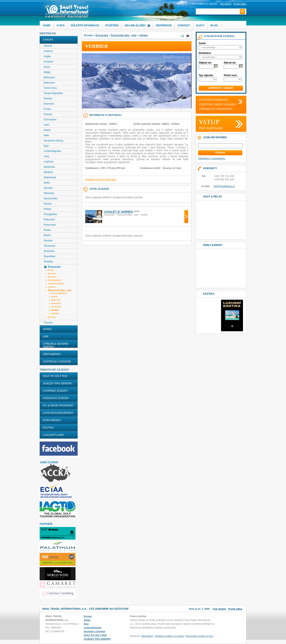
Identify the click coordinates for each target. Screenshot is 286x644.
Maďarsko (49, 167)
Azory (47, 67)
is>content (179, 636)
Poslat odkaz (235, 609)
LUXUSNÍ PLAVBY (53, 435)
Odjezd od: (205, 63)
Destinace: (205, 53)
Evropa (48, 40)
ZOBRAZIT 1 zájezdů (221, 88)
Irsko (46, 125)
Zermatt (55, 313)
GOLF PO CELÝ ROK (55, 376)
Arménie (48, 62)
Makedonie (50, 177)
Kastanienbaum (56, 283)
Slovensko (49, 246)
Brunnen (52, 277)
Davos (54, 297)
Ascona (52, 273)
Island (47, 130)
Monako (48, 188)
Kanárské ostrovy (53, 141)
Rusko (47, 230)
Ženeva (52, 317)
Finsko (47, 109)
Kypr (46, 146)
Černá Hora (50, 88)
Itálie (46, 135)
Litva (46, 156)
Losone (52, 287)
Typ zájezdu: (206, 75)
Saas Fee (56, 300)
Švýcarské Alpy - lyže (124, 35)
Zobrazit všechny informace (101, 180)
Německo (49, 193)
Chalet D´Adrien (118, 212)
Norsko (48, 204)
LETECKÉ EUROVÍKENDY (58, 413)
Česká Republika (53, 93)
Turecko (48, 323)
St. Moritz (56, 307)
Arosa (51, 270)
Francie (48, 114)
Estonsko (49, 104)
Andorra (48, 51)
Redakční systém (164, 636)
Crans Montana (59, 293)
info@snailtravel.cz (224, 186)
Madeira (48, 172)
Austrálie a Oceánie (57, 362)
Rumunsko (50, 225)
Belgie (47, 72)
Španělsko (50, 256)
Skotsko (48, 241)
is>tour (210, 636)
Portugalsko (50, 214)
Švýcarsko (102, 35)
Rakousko (49, 220)
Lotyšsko (49, 162)
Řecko (47, 235)
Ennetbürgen (55, 280)
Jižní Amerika (52, 354)
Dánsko (48, 98)
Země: (202, 43)
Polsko (47, 209)
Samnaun (56, 303)
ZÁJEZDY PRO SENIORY (58, 383)
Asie (46, 337)
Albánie (48, 46)
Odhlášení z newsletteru (212, 158)
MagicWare (147, 636)
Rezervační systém (196, 636)
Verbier (144, 35)
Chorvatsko (50, 120)
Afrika (47, 329)
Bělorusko (49, 77)
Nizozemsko (51, 198)
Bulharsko (49, 83)
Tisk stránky (226, 4)
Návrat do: (230, 63)
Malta (47, 183)
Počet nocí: (231, 75)
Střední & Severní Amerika (55, 345)
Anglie (47, 56)
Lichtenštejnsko (52, 151)
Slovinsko (49, 251)
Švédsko (49, 262)
